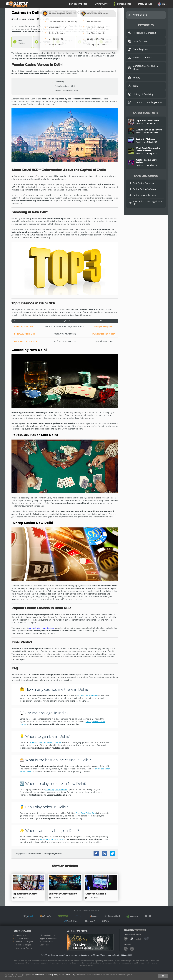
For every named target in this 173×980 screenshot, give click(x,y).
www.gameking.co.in (104, 326)
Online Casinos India (108, 42)
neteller (63, 916)
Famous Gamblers (142, 58)
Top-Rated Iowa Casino (25, 894)
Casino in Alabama (96, 894)
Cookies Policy (70, 975)
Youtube (132, 949)
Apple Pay (105, 921)
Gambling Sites (124, 4)
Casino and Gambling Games (148, 102)
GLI (139, 939)
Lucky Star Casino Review (63, 894)
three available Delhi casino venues (45, 742)
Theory (137, 78)
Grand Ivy (79, 938)
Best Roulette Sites (78, 4)
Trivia (136, 86)
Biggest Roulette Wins (49, 938)
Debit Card (71, 921)
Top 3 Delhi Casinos (88, 42)
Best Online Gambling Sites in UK (148, 203)
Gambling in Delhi (67, 42)
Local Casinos (140, 41)
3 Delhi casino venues (88, 695)
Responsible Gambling (144, 33)
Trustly (132, 916)
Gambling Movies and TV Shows (146, 68)
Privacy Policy (53, 975)
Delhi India (45, 42)
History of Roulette (48, 935)
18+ (126, 939)
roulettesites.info (17, 4)
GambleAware (147, 939)
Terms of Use (39, 975)
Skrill (148, 916)
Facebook (96, 854)
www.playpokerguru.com (103, 334)
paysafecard (112, 916)
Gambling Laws (141, 49)
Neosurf (90, 921)
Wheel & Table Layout (24, 942)
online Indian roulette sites (41, 628)
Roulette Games (46, 942)
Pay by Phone (79, 916)
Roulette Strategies (23, 945)
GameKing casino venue (56, 789)
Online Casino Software (144, 189)
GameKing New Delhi (24, 326)
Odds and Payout (23, 938)
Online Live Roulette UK (144, 195)
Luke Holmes (28, 19)
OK (163, 976)
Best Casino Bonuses (143, 183)
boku (94, 916)
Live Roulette (101, 4)
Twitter (112, 854)
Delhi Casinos (22, 42)
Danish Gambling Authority (132, 939)
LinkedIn (104, 854)
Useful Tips (44, 945)
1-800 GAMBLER (126, 955)
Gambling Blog (145, 4)
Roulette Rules (21, 935)
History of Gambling (143, 94)
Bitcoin (45, 916)
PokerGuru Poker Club (25, 334)
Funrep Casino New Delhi (26, 341)
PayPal (28, 916)
